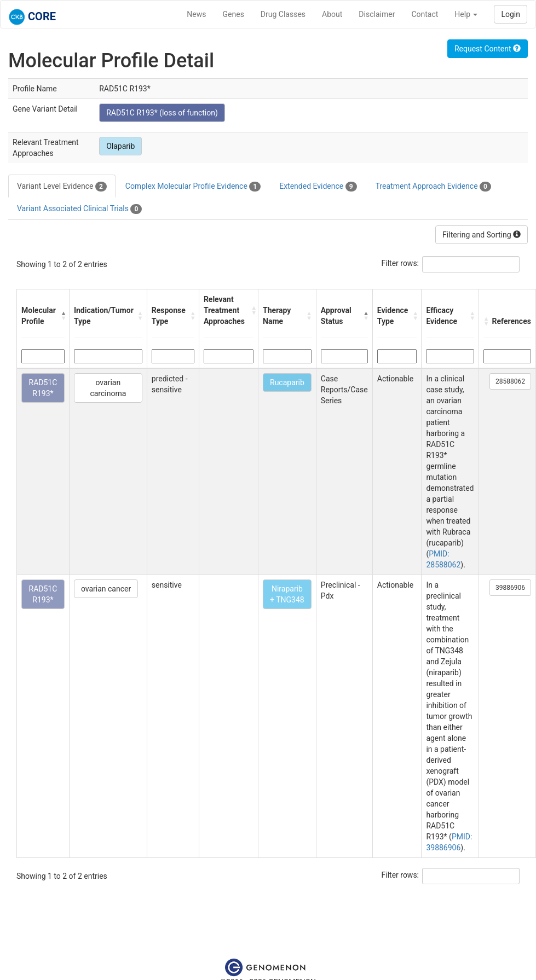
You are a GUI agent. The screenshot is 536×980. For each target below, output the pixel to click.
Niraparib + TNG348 (287, 594)
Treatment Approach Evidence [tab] (433, 187)
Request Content (488, 49)
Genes (234, 14)
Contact (425, 14)
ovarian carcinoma (108, 388)
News (196, 14)
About (332, 14)
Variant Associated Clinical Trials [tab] (79, 209)
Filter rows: (400, 263)
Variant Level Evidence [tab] (62, 187)
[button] (62, 316)
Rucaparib (287, 382)
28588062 (510, 381)
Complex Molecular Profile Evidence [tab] (193, 187)
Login (511, 14)
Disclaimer (377, 14)
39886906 (510, 588)
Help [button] (466, 14)
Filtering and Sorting (482, 235)
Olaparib (120, 146)
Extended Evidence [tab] (318, 187)
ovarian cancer (106, 589)
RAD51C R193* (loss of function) (162, 113)
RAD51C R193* (43, 388)
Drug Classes (283, 14)
